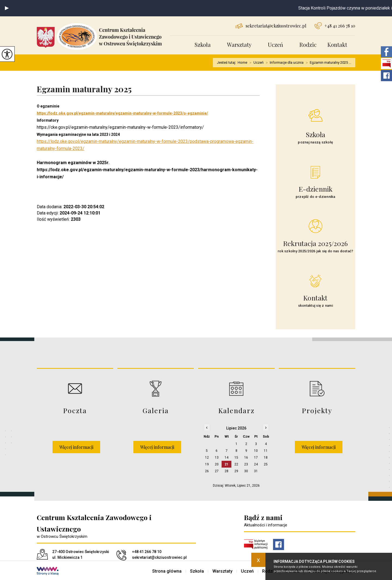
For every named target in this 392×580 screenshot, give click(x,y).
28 (226, 471)
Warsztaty (239, 45)
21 (226, 464)
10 (256, 451)
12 (207, 458)
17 (256, 458)
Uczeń (275, 45)
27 (217, 471)
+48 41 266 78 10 (335, 26)
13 (217, 458)
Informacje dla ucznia (284, 63)
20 (217, 464)
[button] (7, 8)
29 (236, 471)
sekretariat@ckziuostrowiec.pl (271, 26)
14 (226, 458)
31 (256, 471)
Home (242, 62)
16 (246, 458)
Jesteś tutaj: (227, 62)
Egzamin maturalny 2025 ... (327, 63)
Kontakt (337, 45)
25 (266, 464)
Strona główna (167, 571)
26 (207, 471)
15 (236, 458)
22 (236, 464)
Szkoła (203, 45)
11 (266, 451)
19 (207, 464)
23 (246, 464)
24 (256, 464)
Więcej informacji (76, 447)
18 (266, 458)
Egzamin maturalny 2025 (84, 89)
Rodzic (308, 45)
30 (246, 471)
